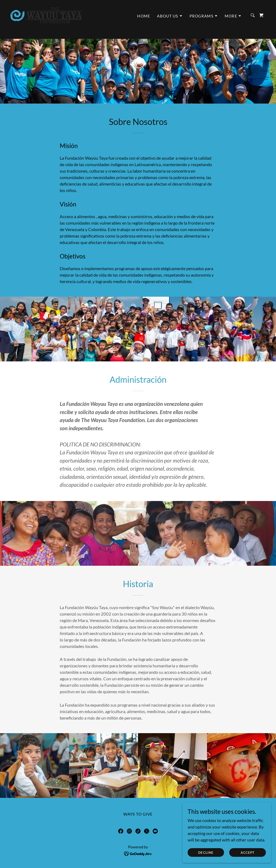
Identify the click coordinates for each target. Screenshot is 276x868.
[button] (170, 24)
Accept (248, 852)
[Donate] (138, 4)
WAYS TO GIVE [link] (138, 814)
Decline (207, 852)
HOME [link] (144, 24)
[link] (46, 23)
